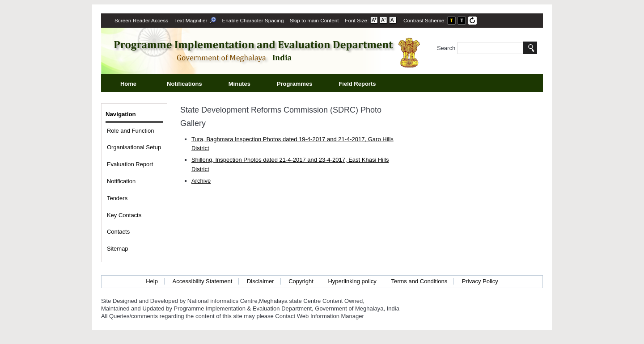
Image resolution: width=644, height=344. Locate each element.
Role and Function (132, 131)
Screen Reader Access (143, 21)
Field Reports (369, 85)
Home (130, 84)
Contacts (120, 232)
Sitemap (119, 249)
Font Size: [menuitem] (373, 21)
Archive (203, 181)
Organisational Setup (136, 148)
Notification (123, 181)
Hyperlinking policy (352, 281)
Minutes (251, 85)
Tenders (119, 198)
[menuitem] (143, 21)
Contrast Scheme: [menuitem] (442, 21)
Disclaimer (261, 281)
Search (479, 48)
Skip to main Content (316, 21)
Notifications (196, 85)
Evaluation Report (132, 165)
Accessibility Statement (203, 281)
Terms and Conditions (419, 281)
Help (152, 281)
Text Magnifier (197, 21)
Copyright (301, 281)
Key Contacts (126, 215)
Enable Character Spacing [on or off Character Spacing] (255, 21)
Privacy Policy (480, 281)
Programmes (306, 85)
